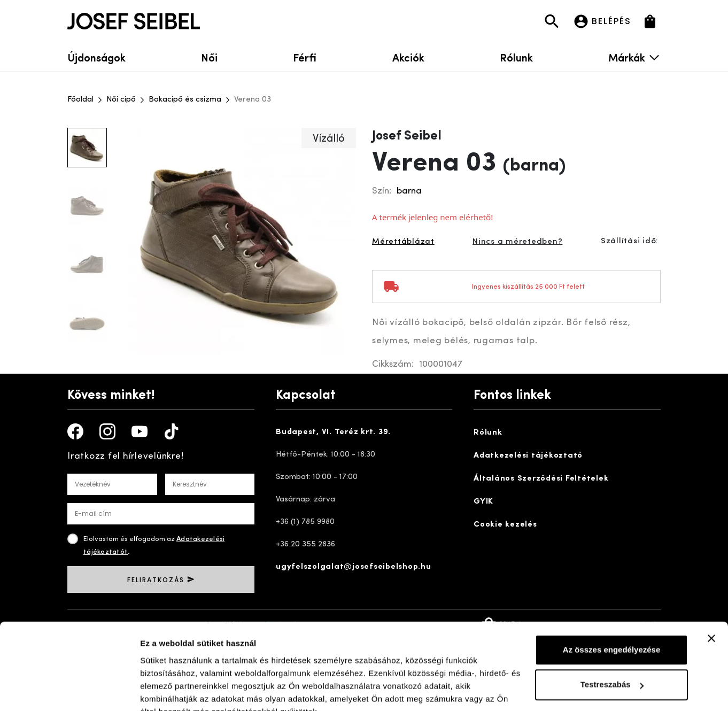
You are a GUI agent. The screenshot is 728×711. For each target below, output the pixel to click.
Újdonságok (96, 57)
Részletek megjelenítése (187, 690)
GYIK (483, 502)
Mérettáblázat (403, 242)
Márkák (634, 57)
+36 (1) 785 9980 (305, 522)
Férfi (305, 57)
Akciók (408, 57)
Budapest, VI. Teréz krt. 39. (333, 432)
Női (209, 57)
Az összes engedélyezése (612, 598)
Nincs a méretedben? (517, 242)
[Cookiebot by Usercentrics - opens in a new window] (69, 690)
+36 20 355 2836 (305, 544)
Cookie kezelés (505, 525)
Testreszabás (612, 633)
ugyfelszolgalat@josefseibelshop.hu (354, 567)
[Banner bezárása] (711, 587)
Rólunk (516, 57)
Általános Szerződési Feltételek (541, 479)
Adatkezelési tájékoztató (528, 456)
